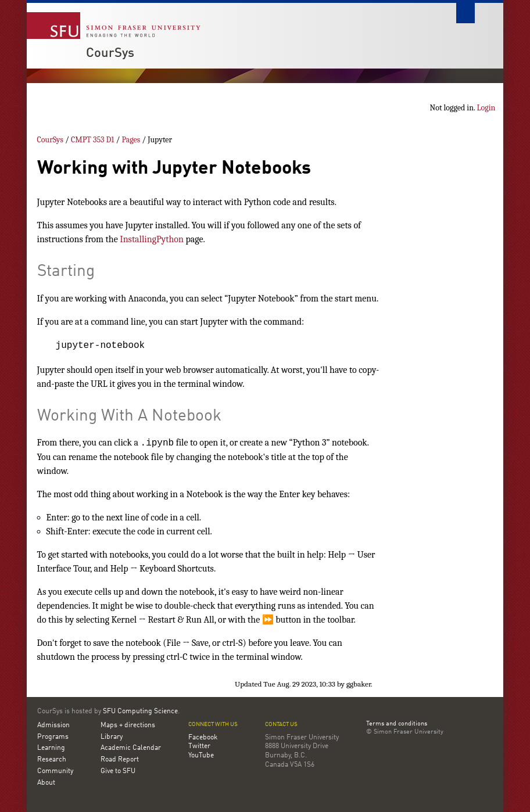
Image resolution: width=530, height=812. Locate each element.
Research (52, 760)
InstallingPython (152, 239)
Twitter (199, 746)
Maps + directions (128, 725)
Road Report (120, 760)
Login (486, 108)
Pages (131, 140)
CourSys (110, 53)
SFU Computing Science (140, 712)
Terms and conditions (397, 724)
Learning (51, 748)
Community (55, 771)
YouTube (201, 756)
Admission (53, 725)
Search (465, 13)
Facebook (203, 738)
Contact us (281, 725)
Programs (53, 737)
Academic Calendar (131, 748)
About (46, 783)
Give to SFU (118, 771)
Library (112, 737)
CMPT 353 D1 (93, 140)
